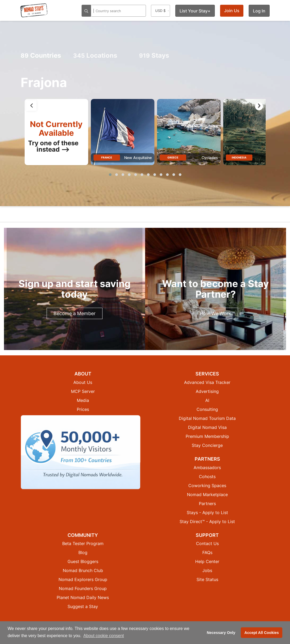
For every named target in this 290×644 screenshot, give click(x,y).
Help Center (207, 561)
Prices (83, 409)
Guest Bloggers (83, 561)
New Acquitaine (138, 158)
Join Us (232, 11)
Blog (83, 552)
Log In (259, 11)
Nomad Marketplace (207, 495)
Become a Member (75, 313)
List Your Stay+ (195, 11)
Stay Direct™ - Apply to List (207, 521)
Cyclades (210, 158)
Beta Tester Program (83, 543)
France (107, 157)
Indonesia (239, 157)
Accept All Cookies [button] (262, 633)
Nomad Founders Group (83, 588)
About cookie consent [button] (104, 636)
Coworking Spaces (207, 486)
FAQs (207, 552)
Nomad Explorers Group (83, 579)
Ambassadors (207, 468)
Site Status (207, 579)
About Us (83, 382)
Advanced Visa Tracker (207, 382)
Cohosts (207, 477)
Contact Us (207, 543)
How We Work (215, 313)
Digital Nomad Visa (207, 427)
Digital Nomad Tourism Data (207, 418)
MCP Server (83, 391)
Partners (207, 504)
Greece (173, 157)
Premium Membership (207, 436)
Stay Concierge (207, 445)
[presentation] (31, 106)
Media (83, 400)
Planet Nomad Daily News (83, 597)
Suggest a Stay (83, 606)
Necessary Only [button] (221, 633)
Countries (41, 55)
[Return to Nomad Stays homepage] (34, 10)
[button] (110, 175)
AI (207, 400)
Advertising (207, 391)
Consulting (207, 409)
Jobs (207, 570)
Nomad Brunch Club (83, 570)
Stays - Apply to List (207, 513)
